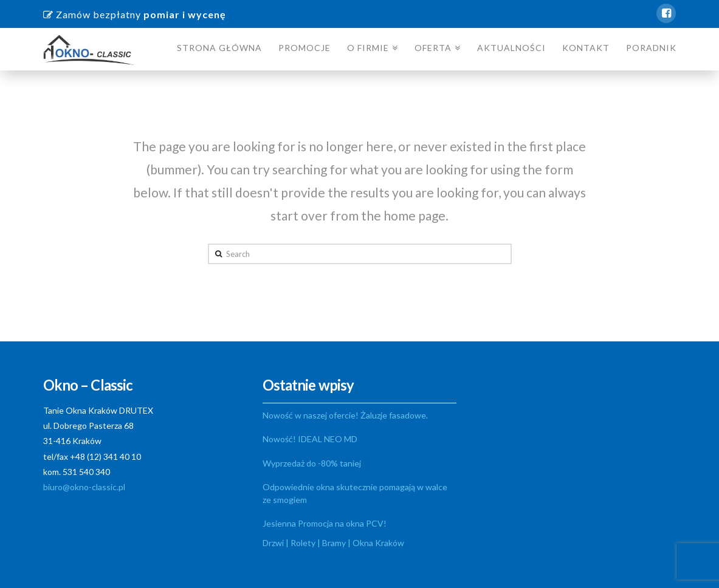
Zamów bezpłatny (135, 14)
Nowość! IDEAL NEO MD (310, 439)
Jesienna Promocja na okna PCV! (325, 523)
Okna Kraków (378, 543)
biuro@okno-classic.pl (84, 487)
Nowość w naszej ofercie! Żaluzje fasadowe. (345, 415)
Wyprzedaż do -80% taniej (312, 463)
